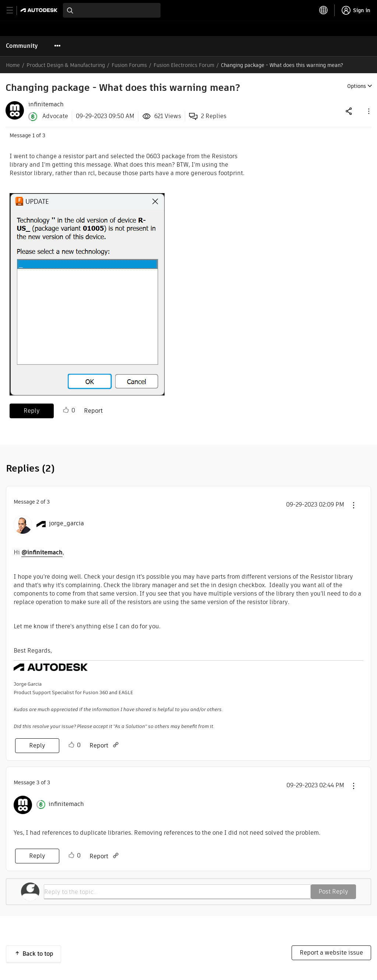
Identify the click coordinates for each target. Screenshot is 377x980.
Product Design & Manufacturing (66, 65)
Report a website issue (331, 953)
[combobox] (112, 10)
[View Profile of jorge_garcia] (66, 523)
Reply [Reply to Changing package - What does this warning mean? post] (32, 411)
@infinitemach (42, 552)
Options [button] (357, 86)
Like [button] (66, 410)
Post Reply (333, 892)
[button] (368, 111)
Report (93, 411)
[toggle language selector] (324, 10)
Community (22, 46)
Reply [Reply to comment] (37, 745)
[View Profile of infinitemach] (46, 104)
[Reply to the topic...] (177, 892)
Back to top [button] (38, 954)
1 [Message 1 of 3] (34, 135)
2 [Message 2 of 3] (38, 502)
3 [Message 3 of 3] (38, 782)
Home (13, 65)
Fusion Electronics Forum (184, 65)
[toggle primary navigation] (14, 10)
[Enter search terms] (112, 10)
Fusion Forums (129, 65)
